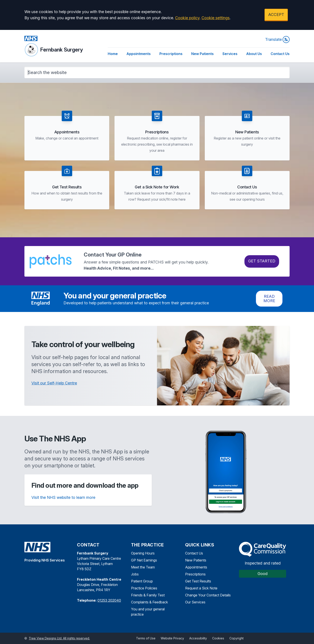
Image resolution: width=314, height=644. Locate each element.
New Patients (202, 54)
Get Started (262, 261)
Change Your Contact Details (208, 595)
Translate (277, 40)
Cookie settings (216, 18)
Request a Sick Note (201, 588)
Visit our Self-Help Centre (54, 383)
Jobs (135, 574)
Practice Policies (144, 588)
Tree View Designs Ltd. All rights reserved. (59, 638)
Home (113, 54)
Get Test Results (198, 581)
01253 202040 (109, 600)
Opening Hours (143, 553)
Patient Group (142, 581)
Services (230, 54)
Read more (269, 299)
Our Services (195, 602)
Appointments (139, 54)
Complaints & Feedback (149, 602)
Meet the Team (143, 567)
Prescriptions (171, 54)
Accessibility (198, 638)
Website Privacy (172, 638)
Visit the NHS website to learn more (63, 497)
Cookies (218, 638)
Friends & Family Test (148, 595)
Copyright (236, 638)
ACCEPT (276, 15)
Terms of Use (146, 638)
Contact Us (280, 54)
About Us (254, 54)
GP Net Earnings (144, 560)
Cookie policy (187, 18)
